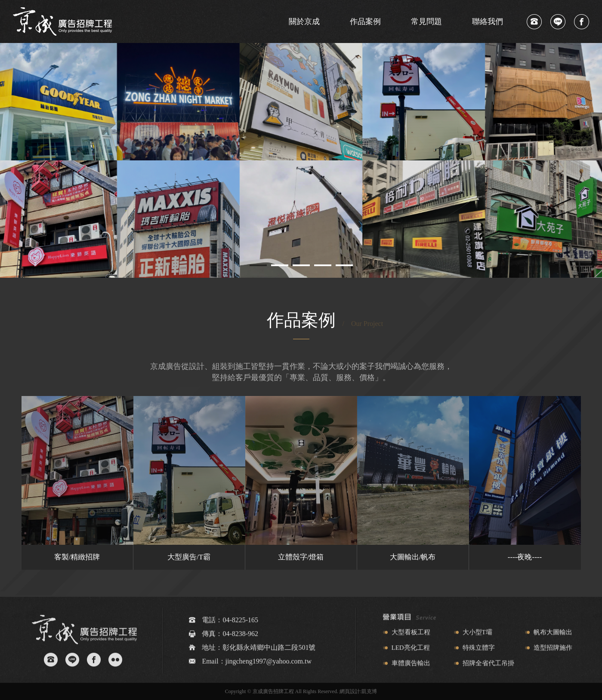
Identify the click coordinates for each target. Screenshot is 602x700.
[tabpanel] (301, 160)
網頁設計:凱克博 (358, 691)
